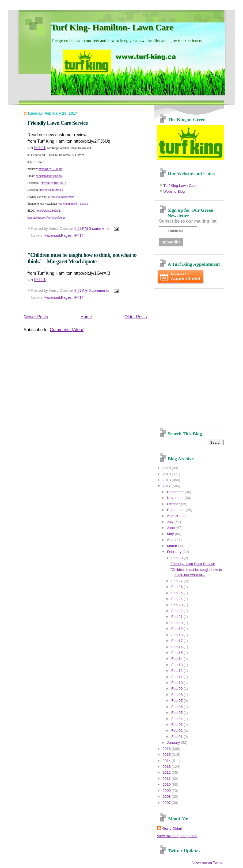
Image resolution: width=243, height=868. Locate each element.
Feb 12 (177, 671)
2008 (167, 797)
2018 (167, 480)
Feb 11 (177, 677)
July (171, 522)
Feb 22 (177, 611)
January (174, 743)
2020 (167, 468)
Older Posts (136, 317)
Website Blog (174, 191)
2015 (167, 755)
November (176, 498)
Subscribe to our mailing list (188, 221)
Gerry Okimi (172, 829)
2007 (167, 803)
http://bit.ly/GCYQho (50, 169)
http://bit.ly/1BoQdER (53, 183)
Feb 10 (177, 683)
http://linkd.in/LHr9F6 (51, 190)
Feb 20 (177, 623)
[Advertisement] (188, 297)
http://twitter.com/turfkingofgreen (47, 218)
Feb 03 (177, 725)
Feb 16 (177, 647)
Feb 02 (177, 731)
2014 (167, 761)
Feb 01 (177, 737)
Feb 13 (177, 665)
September (176, 510)
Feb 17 (177, 641)
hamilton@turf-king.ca (49, 176)
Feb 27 (177, 581)
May (171, 534)
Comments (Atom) (67, 330)
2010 (167, 784)
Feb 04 (177, 719)
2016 (167, 749)
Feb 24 (177, 599)
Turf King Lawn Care (180, 186)
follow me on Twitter (208, 863)
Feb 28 (177, 558)
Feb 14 (177, 659)
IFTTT (40, 148)
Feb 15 (177, 653)
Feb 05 (177, 713)
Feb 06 (177, 707)
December (176, 492)
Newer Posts (36, 317)
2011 (167, 779)
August (173, 516)
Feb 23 (177, 605)
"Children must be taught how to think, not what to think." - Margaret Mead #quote (82, 258)
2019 (167, 474)
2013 (167, 767)
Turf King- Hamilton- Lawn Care (112, 27)
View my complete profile (177, 836)
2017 (167, 486)
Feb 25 (177, 593)
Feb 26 (177, 587)
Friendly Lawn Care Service (58, 123)
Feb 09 (177, 689)
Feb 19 (177, 629)
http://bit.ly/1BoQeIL (49, 211)
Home (86, 317)
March (173, 546)
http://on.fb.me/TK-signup (73, 204)
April (171, 540)
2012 (167, 772)
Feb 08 (177, 695)
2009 (167, 791)
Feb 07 (177, 701)
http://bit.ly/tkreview (62, 197)
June (171, 528)
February (175, 552)
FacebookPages (58, 235)
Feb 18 (177, 635)
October (174, 504)
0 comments (99, 228)
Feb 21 (177, 617)
